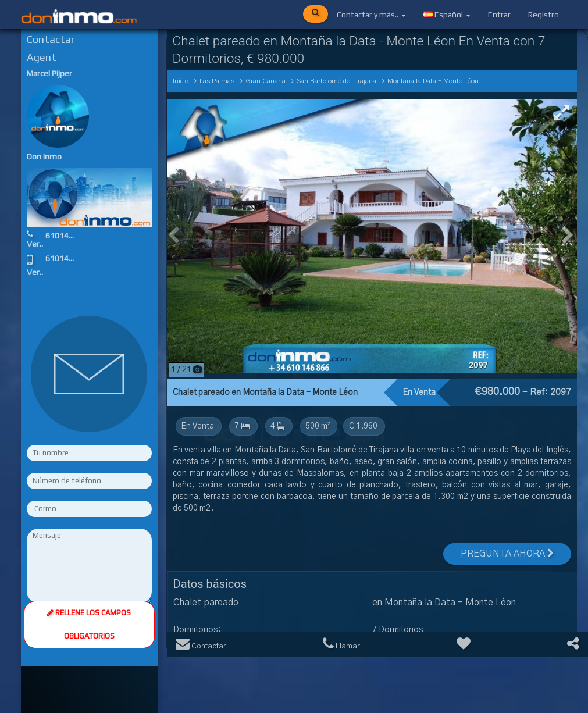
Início (181, 81)
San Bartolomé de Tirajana (336, 81)
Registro (544, 15)
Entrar (499, 15)
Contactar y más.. (371, 15)
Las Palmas (217, 81)
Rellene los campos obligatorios (89, 624)
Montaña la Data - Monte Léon (433, 81)
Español (447, 15)
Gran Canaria (266, 81)
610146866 (66, 236)
